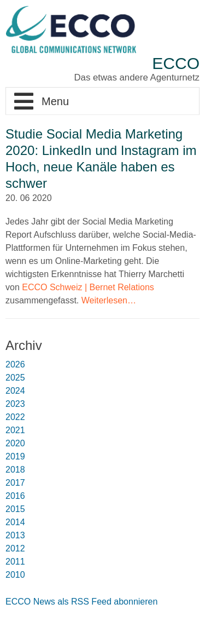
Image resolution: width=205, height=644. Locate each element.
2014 (15, 522)
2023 (15, 404)
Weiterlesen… (109, 300)
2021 (15, 430)
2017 (15, 483)
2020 (15, 443)
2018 (15, 470)
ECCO (176, 63)
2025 (15, 378)
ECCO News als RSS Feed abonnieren (81, 602)
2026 (15, 364)
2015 (15, 509)
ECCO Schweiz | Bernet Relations (88, 287)
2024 (15, 391)
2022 (15, 417)
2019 (15, 456)
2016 (15, 496)
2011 (15, 562)
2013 (15, 535)
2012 (15, 548)
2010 (15, 575)
